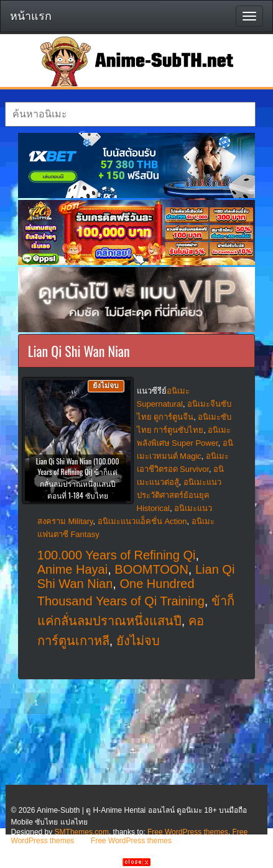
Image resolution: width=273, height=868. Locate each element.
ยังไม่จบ (138, 641)
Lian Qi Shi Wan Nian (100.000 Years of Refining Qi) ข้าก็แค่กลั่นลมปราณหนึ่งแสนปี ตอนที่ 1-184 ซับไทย (78, 478)
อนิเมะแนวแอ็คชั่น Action (142, 521)
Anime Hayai (72, 569)
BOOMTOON (151, 569)
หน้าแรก (31, 16)
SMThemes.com (82, 832)
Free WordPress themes (188, 832)
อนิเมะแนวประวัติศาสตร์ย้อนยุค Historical (179, 495)
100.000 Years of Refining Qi (117, 555)
